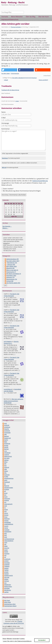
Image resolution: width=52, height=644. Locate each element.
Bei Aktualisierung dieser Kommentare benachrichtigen (22, 191)
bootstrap (7, 444)
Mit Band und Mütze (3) (14, 274)
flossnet (7, 486)
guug (6, 493)
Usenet (6, 574)
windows (7, 588)
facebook (7, 482)
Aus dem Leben (6, 73)
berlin (6, 440)
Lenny (6, 513)
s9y (5, 544)
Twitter (6, 570)
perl (6, 533)
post (6, 537)
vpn (5, 583)
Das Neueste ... (7, 226)
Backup (7, 436)
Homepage (5, 123)
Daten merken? (8, 189)
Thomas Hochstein (16, 27)
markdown (8, 522)
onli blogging (8, 342)
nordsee (7, 530)
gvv (5, 495)
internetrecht (8, 504)
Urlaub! (6, 80)
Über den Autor (44, 17)
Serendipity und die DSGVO (12, 390)
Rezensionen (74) (12, 279)
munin (6, 526)
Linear (17, 101)
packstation (8, 532)
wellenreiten (8, 587)
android (7, 425)
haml (6, 497)
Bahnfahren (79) (12, 263)
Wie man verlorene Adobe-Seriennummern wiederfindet (13, 401)
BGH (6, 442)
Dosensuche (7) (11, 272)
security (7, 548)
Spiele (6, 552)
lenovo (6, 515)
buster (6, 445)
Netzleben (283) (11, 276)
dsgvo (6, 471)
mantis (6, 521)
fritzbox (7, 489)
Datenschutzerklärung (40, 181)
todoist (6, 568)
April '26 (14, 216)
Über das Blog (31, 17)
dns (5, 466)
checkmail (7, 453)
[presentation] (15, 174)
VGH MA (7, 577)
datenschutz (8, 456)
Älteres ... (5, 228)
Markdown (5, 158)
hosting (7, 500)
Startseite (5, 17)
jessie (6, 509)
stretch (6, 561)
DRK (6, 469)
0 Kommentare (15, 73)
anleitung (7, 427)
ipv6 (6, 506)
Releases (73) (11, 277)
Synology (7, 563)
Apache (7, 429)
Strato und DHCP (43, 80)
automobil (7, 433)
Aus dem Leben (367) (13, 261)
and (6, 423)
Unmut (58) (10, 281)
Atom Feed (8, 602)
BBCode (4, 167)
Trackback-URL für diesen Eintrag (10, 90)
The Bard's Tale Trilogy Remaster (12, 295)
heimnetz (7, 499)
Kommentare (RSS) (10, 604)
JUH (5, 511)
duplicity (7, 475)
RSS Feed (7, 600)
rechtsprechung (9, 539)
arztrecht (7, 431)
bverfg (6, 447)
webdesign (8, 585)
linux (6, 517)
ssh (5, 555)
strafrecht (7, 559)
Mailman (7, 519)
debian (6, 460)
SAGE (6, 546)
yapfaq (6, 592)
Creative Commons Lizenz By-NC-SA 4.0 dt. (14, 622)
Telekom (7, 566)
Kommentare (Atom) (10, 606)
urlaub (6, 572)
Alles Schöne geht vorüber (15, 24)
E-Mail (3, 118)
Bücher (6, 449)
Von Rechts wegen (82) (13, 283)
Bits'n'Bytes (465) (12, 266)
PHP (6, 535)
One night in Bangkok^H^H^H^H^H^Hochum (24, 78)
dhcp (6, 462)
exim (6, 480)
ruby (6, 542)
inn (5, 502)
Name (3, 112)
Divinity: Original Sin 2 (11, 342)
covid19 (7, 455)
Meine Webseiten (17, 17)
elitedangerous (9, 478)
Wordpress (8, 590)
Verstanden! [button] (42, 640)
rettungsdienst (9, 541)
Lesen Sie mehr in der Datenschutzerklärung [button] (17, 641)
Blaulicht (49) (11, 268)
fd (5, 484)
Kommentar (6, 129)
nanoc (6, 528)
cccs (6, 451)
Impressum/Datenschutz (10, 20)
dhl (5, 464)
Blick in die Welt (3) (12, 270)
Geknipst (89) (11, 265)
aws (6, 434)
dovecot (7, 467)
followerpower (9, 488)
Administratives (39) (13, 259)
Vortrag (7, 581)
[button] (9, 70)
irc (5, 508)
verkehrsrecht (9, 575)
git (5, 491)
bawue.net (8, 438)
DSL (5, 473)
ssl (5, 557)
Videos (6, 579)
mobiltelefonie (9, 524)
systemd (7, 564)
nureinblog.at (8, 389)
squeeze (7, 554)
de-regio (7, 458)
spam (6, 550)
